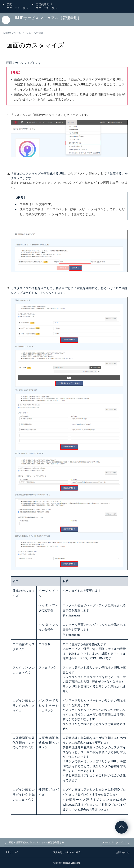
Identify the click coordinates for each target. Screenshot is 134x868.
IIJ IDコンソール (12, 33)
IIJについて (12, 852)
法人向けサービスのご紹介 (67, 852)
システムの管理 (35, 33)
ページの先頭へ (121, 827)
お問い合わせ (123, 852)
